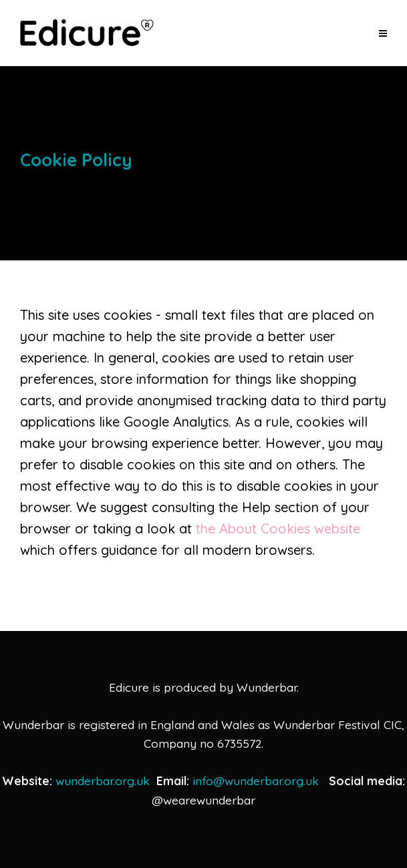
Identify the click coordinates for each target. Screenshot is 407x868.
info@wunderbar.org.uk (256, 781)
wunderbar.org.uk (103, 781)
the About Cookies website (278, 528)
